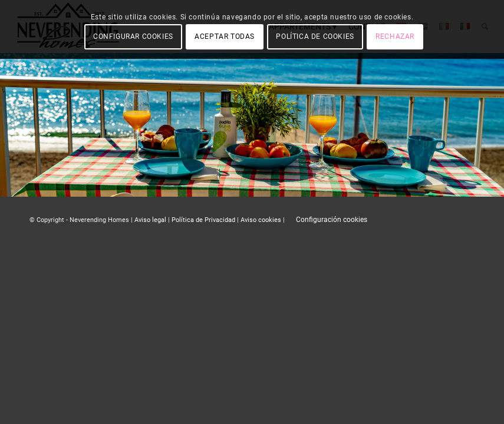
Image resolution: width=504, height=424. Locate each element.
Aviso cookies (261, 220)
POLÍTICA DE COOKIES (315, 37)
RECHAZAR (395, 37)
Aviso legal (150, 220)
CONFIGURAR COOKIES (133, 37)
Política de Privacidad (203, 220)
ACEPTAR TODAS (225, 37)
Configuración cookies (332, 220)
